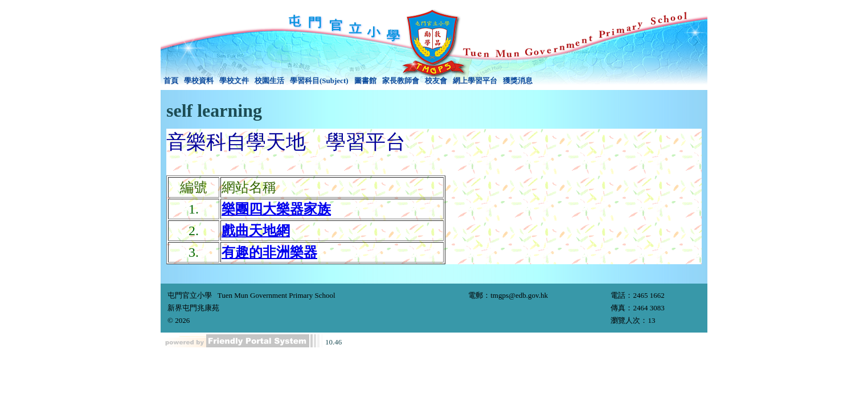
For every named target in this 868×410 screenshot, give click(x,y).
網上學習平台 (475, 81)
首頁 (171, 81)
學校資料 (199, 81)
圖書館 (365, 81)
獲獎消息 (518, 81)
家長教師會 (401, 81)
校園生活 (269, 81)
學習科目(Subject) (319, 81)
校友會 (436, 81)
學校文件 (234, 81)
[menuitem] (171, 81)
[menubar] (348, 81)
